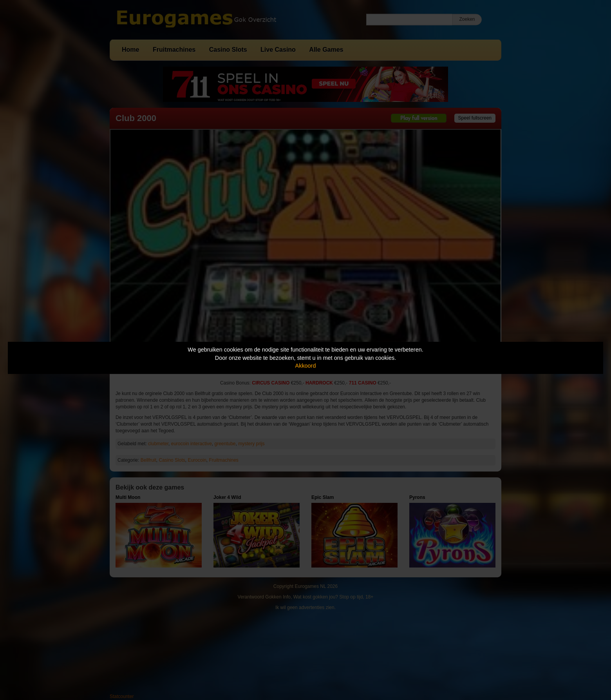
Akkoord (306, 366)
